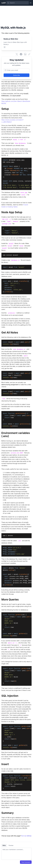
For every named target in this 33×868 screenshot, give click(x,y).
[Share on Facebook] (21, 54)
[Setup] (16, 109)
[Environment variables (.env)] (16, 435)
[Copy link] (29, 54)
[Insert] (16, 764)
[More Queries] (16, 600)
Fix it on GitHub (26, 836)
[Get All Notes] (16, 332)
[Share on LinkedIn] (25, 54)
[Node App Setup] (16, 212)
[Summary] (16, 813)
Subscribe (16, 75)
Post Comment (26, 862)
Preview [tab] (11, 845)
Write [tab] (4, 845)
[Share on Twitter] (17, 54)
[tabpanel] (16, 854)
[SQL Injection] (16, 696)
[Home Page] (4, 3)
